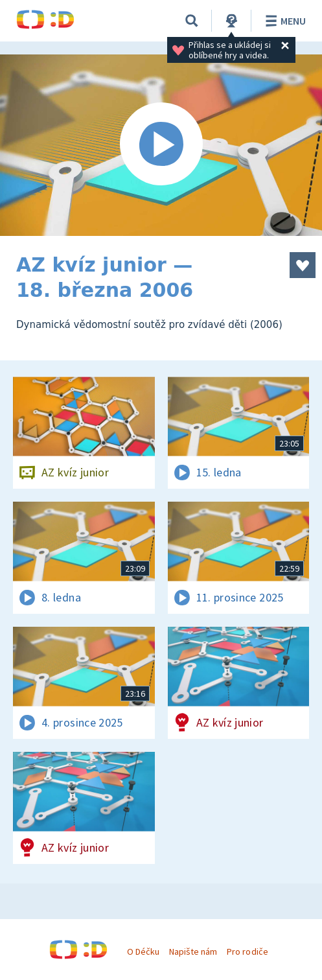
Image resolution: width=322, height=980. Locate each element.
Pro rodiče (247, 951)
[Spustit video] (161, 145)
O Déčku (143, 951)
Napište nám (193, 951)
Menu (283, 21)
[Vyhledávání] (192, 21)
